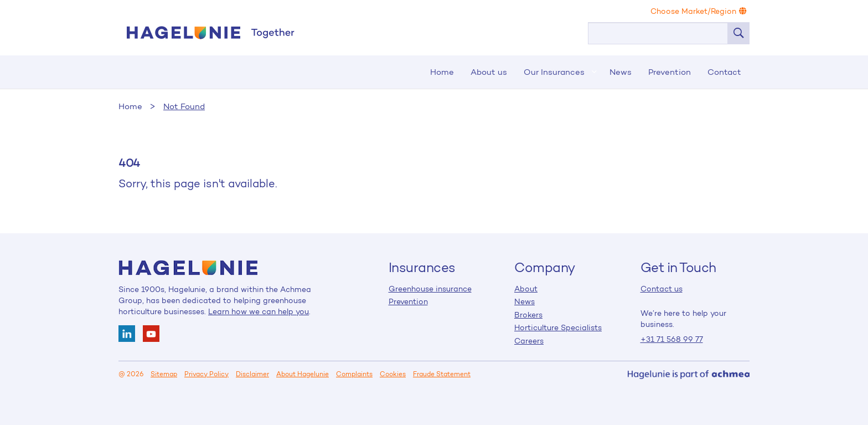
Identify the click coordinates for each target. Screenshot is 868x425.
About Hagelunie (303, 374)
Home (210, 33)
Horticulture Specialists (558, 327)
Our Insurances (554, 72)
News (621, 72)
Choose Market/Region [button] (699, 11)
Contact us (662, 289)
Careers (529, 341)
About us (489, 72)
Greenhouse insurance (430, 289)
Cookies (393, 374)
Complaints (354, 374)
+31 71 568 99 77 (672, 339)
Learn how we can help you (259, 311)
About (526, 289)
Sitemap (164, 374)
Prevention (670, 72)
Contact (724, 72)
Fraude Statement (442, 374)
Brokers (528, 315)
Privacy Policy (206, 374)
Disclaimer (252, 374)
